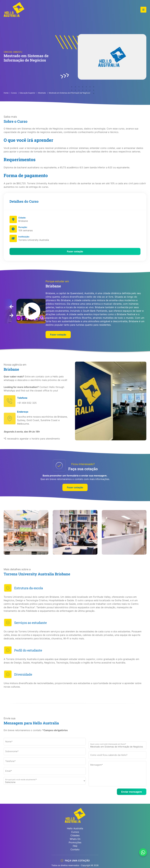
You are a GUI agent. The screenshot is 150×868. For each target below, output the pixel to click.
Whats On (75, 839)
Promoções (75, 842)
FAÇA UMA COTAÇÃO (75, 861)
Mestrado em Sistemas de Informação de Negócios (70, 93)
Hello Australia (75, 828)
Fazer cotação (75, 251)
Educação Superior (28, 93)
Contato (75, 849)
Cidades (75, 835)
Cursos (14, 93)
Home (6, 93)
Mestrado (42, 93)
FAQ (75, 846)
